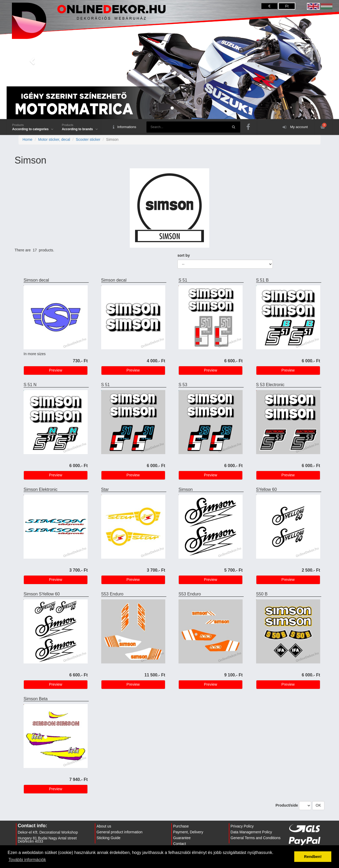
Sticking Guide (109, 838)
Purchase (181, 826)
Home (27, 139)
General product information (120, 832)
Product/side (287, 805)
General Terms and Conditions (256, 838)
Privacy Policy (242, 826)
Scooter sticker (88, 139)
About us (104, 826)
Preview (56, 370)
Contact (180, 844)
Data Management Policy (251, 832)
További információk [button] (27, 860)
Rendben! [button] (313, 857)
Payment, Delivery (188, 832)
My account (295, 127)
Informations (125, 127)
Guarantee (182, 838)
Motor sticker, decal (54, 139)
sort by (184, 255)
